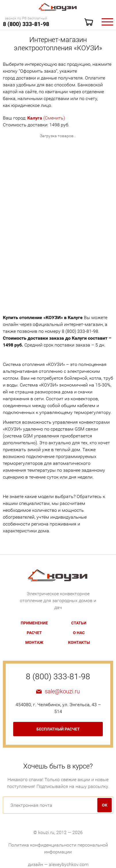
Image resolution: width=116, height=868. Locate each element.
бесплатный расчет (58, 729)
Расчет (34, 633)
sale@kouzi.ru (62, 691)
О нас (79, 633)
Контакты (79, 642)
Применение (34, 623)
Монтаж (34, 642)
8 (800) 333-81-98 (26, 24)
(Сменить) (46, 118)
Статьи (79, 623)
